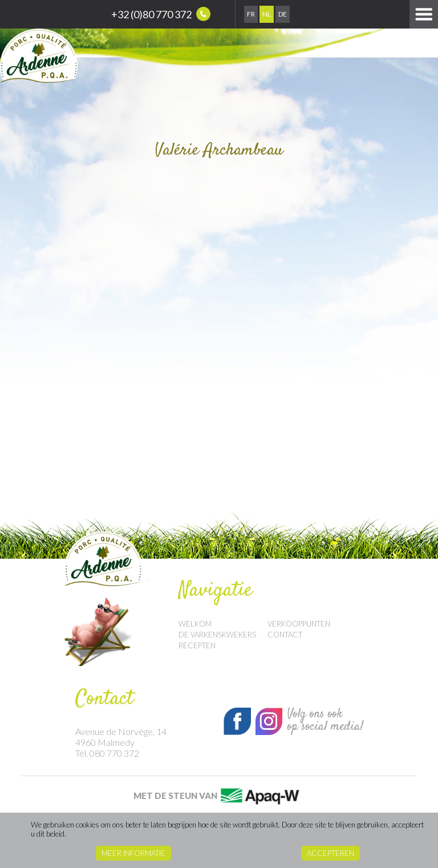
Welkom (195, 624)
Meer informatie (133, 853)
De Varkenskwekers (217, 635)
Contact (285, 635)
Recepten (197, 645)
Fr (251, 14)
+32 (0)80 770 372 (161, 14)
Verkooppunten (299, 624)
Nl (267, 14)
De (283, 14)
